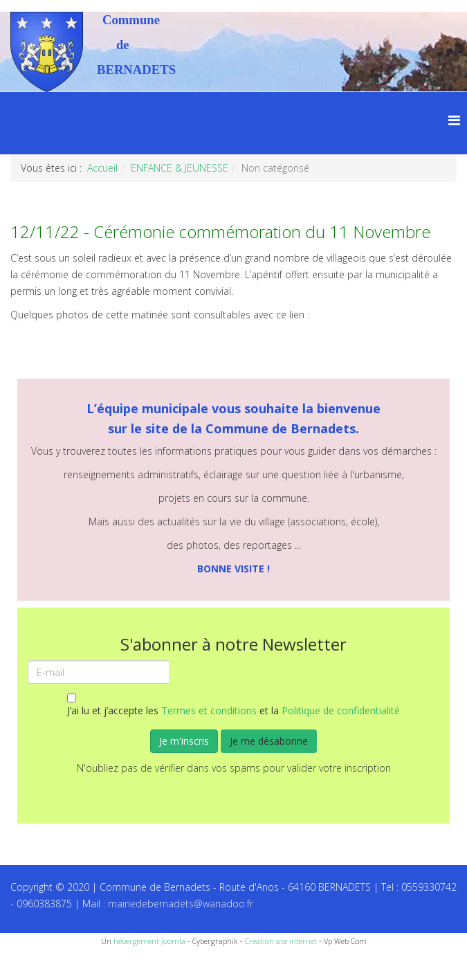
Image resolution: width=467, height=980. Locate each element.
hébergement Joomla (149, 941)
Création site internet (281, 941)
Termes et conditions (209, 710)
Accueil (102, 168)
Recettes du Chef (38, 964)
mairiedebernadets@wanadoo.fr (181, 904)
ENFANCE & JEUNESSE (180, 168)
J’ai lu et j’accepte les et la (233, 705)
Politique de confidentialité (341, 710)
